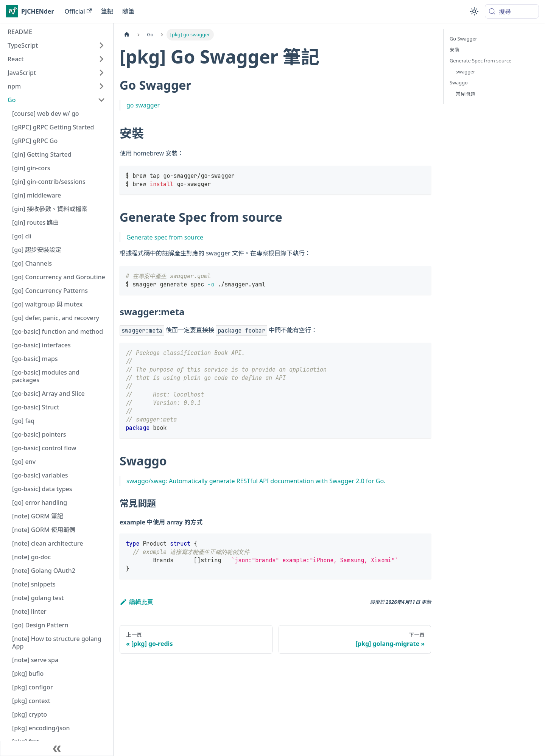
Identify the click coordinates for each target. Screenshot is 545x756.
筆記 (107, 11)
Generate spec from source (165, 237)
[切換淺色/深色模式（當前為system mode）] (474, 11)
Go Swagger (463, 39)
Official (78, 11)
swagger (466, 72)
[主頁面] (127, 35)
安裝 (455, 50)
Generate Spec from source (480, 61)
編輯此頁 (136, 602)
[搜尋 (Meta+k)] (512, 11)
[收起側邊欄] (57, 748)
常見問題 (466, 94)
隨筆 (128, 11)
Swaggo (459, 82)
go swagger (143, 105)
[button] (56, 45)
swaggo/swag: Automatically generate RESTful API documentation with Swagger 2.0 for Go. (256, 481)
